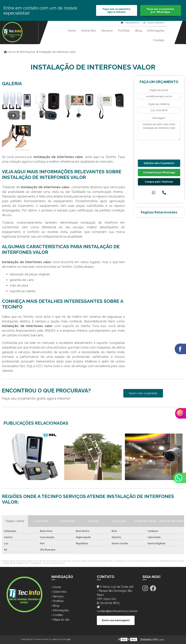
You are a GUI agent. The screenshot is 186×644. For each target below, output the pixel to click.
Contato (159, 40)
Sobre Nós (89, 31)
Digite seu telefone (159, 104)
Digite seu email (159, 90)
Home (72, 31)
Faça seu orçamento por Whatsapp (161, 10)
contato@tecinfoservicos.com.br (116, 609)
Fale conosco (154, 23)
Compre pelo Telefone (159, 182)
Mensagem (159, 118)
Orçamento (130, 23)
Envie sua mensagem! (116, 620)
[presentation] (161, 149)
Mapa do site (60, 620)
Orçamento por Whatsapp (159, 173)
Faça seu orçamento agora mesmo (116, 10)
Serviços (107, 31)
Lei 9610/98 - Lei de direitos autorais (48, 563)
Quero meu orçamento (143, 393)
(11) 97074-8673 (108, 603)
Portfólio (124, 31)
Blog (139, 31)
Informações (156, 31)
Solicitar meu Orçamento (159, 163)
